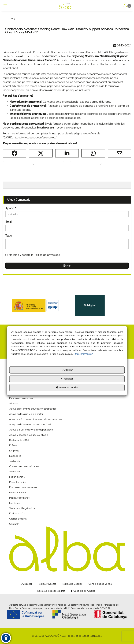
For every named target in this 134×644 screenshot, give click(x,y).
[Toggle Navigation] (127, 6)
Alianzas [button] (14, 403)
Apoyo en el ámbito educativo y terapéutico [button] (33, 409)
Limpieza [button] (14, 451)
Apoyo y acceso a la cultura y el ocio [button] (29, 435)
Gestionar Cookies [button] (67, 388)
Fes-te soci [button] (15, 503)
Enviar (67, 266)
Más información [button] (84, 354)
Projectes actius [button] (18, 482)
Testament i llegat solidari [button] (23, 508)
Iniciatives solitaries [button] (19, 498)
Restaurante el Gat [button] (19, 440)
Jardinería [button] (14, 461)
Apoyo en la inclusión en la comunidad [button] (30, 424)
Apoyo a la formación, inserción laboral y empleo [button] (36, 419)
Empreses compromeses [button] (23, 487)
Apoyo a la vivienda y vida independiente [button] (31, 430)
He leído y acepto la (33, 255)
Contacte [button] (14, 524)
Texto (9, 236)
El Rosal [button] (13, 445)
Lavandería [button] (15, 456)
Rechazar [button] (67, 379)
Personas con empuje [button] (21, 398)
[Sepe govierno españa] (40, 305)
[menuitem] (67, 398)
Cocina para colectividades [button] (24, 466)
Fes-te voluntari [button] (18, 492)
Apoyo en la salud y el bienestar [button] (26, 414)
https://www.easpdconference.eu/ (35, 137)
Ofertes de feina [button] (18, 519)
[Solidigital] (95, 305)
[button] (67, 6)
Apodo (11, 208)
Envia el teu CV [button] (17, 513)
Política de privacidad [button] (47, 255)
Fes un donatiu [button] (17, 477)
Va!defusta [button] (15, 472)
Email (9, 222)
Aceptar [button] (67, 370)
